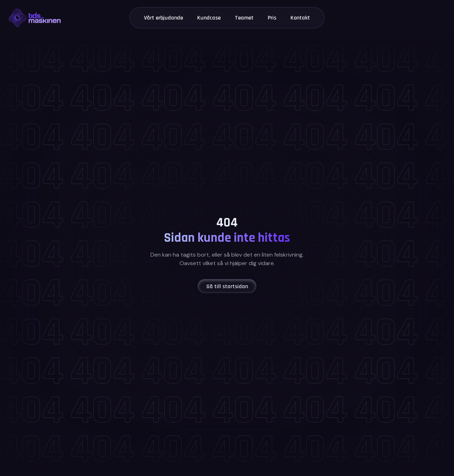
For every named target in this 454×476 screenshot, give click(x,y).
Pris (272, 18)
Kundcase (209, 18)
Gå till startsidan (227, 287)
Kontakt (300, 18)
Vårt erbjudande (164, 18)
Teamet (244, 18)
